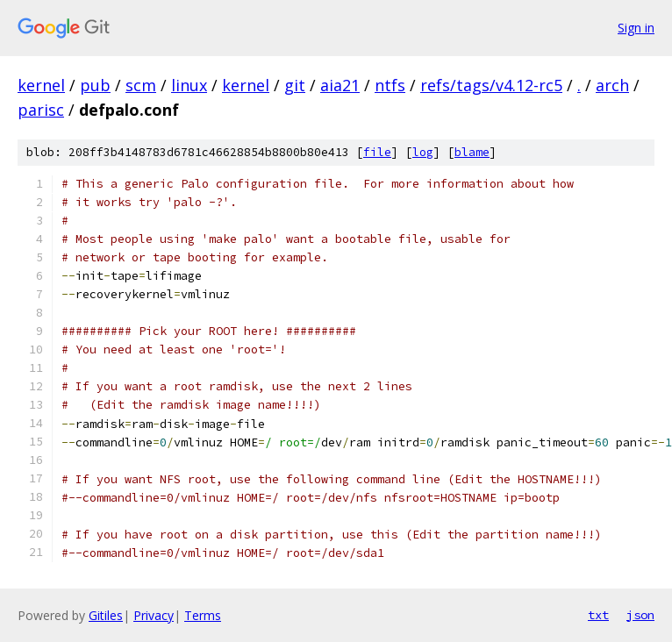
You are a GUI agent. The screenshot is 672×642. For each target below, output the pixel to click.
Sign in (636, 28)
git (295, 85)
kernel (41, 85)
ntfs (390, 85)
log (423, 152)
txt (598, 615)
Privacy (154, 615)
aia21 (340, 85)
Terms (203, 615)
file (377, 152)
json (640, 615)
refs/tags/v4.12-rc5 (491, 85)
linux (189, 85)
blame (472, 152)
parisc (41, 110)
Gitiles (106, 615)
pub (95, 85)
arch (612, 85)
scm (141, 85)
